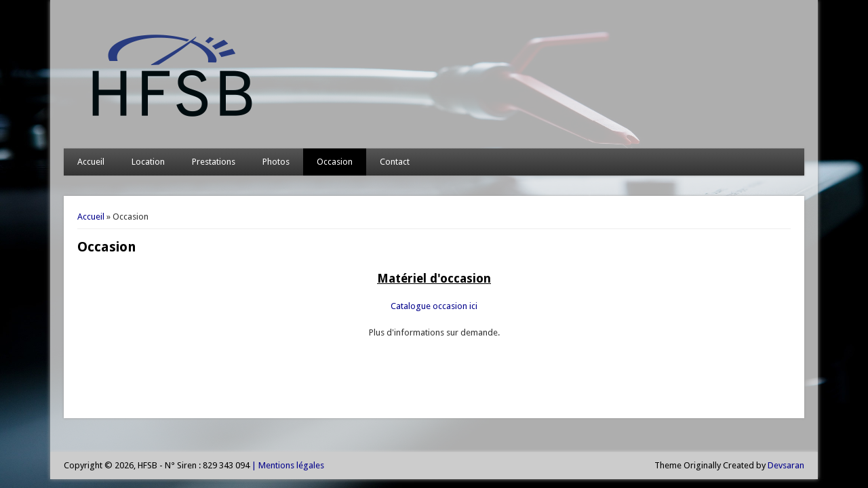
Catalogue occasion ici (434, 306)
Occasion (335, 162)
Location (148, 162)
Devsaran (786, 465)
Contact (395, 162)
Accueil (91, 162)
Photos (276, 162)
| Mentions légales (287, 465)
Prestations (214, 162)
